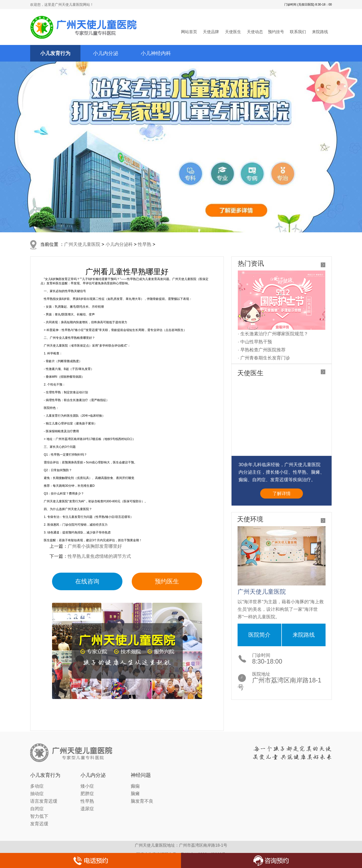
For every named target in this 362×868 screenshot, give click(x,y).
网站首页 (189, 32)
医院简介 (259, 635)
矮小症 (87, 786)
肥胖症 (87, 794)
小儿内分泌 (106, 53)
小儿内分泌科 (119, 244)
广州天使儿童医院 (82, 244)
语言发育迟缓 (44, 801)
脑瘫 (135, 794)
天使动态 (255, 32)
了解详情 (282, 494)
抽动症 (37, 794)
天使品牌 (211, 32)
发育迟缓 (39, 824)
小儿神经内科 (156, 53)
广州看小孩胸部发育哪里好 (95, 546)
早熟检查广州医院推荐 (263, 350)
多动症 (37, 786)
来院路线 (320, 32)
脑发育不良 (142, 801)
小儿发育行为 (55, 53)
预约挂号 (276, 32)
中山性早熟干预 (256, 342)
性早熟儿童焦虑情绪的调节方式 (99, 556)
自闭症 (37, 809)
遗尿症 (87, 809)
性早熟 (145, 244)
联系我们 (298, 32)
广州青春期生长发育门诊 (265, 358)
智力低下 (39, 816)
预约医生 (167, 581)
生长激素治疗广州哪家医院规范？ (274, 334)
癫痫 (135, 786)
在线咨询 (87, 581)
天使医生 (233, 32)
